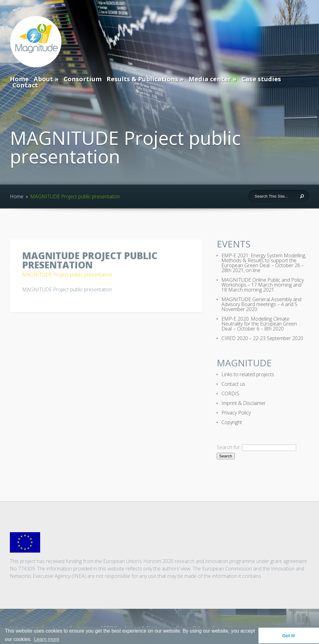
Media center (210, 79)
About (43, 79)
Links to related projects (248, 374)
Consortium (83, 79)
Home (19, 79)
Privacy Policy (236, 413)
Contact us (233, 384)
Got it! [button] (289, 636)
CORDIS (230, 394)
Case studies (261, 79)
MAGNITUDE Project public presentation (67, 275)
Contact (25, 85)
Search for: (229, 447)
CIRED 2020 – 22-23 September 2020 (262, 338)
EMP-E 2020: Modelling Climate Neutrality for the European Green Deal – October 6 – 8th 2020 (259, 324)
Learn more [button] (47, 639)
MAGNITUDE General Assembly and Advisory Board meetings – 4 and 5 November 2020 (261, 304)
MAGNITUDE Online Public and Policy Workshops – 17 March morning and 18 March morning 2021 (263, 285)
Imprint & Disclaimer (244, 403)
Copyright (232, 422)
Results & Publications (142, 79)
